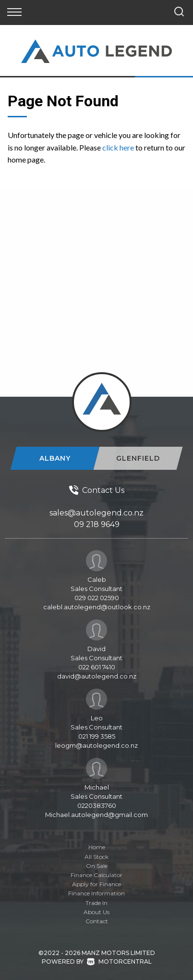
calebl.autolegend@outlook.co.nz (97, 607)
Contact (97, 921)
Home (97, 847)
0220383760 (97, 805)
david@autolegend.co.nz (97, 676)
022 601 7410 (97, 667)
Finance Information (96, 893)
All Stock (96, 857)
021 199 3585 (97, 736)
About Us (96, 912)
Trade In (96, 903)
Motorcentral (119, 961)
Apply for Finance (96, 884)
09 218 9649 (97, 524)
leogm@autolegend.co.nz (96, 745)
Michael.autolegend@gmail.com (96, 815)
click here (118, 147)
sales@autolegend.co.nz (96, 513)
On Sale (97, 866)
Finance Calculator (96, 875)
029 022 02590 (97, 598)
